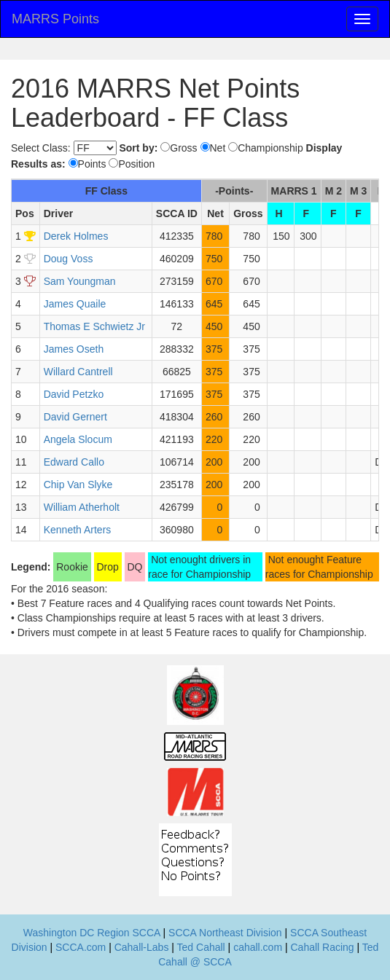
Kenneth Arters (78, 530)
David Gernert (75, 417)
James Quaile (75, 304)
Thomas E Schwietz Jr (94, 326)
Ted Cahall (201, 947)
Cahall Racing (322, 947)
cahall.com (258, 947)
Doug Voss (69, 259)
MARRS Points (55, 19)
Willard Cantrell (78, 372)
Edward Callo (74, 462)
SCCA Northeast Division (225, 933)
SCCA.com (81, 947)
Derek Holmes (76, 236)
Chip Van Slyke (78, 485)
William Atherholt (82, 507)
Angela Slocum (78, 439)
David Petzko (74, 394)
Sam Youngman (80, 281)
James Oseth (74, 349)
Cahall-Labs (142, 947)
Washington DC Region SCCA (92, 933)
